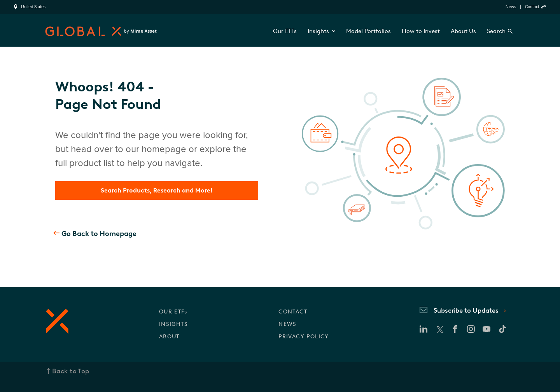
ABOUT (169, 337)
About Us (463, 31)
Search (496, 31)
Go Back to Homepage (99, 234)
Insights (321, 31)
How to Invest (421, 31)
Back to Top (71, 371)
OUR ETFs (173, 312)
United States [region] (33, 7)
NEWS (288, 324)
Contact (532, 7)
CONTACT (293, 312)
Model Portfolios (368, 31)
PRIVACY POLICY (304, 337)
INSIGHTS (173, 324)
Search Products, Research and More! (157, 190)
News (511, 7)
